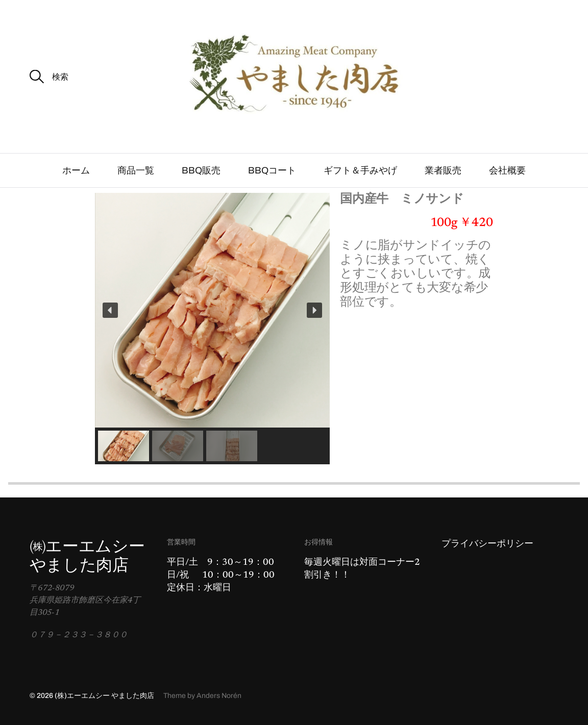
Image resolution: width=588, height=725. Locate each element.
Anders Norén (219, 696)
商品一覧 (136, 170)
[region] (212, 329)
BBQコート (272, 170)
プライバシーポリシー (487, 544)
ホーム (76, 170)
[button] (110, 310)
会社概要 (507, 170)
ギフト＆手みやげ (360, 170)
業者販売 (443, 170)
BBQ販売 (201, 170)
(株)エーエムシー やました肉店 (104, 696)
